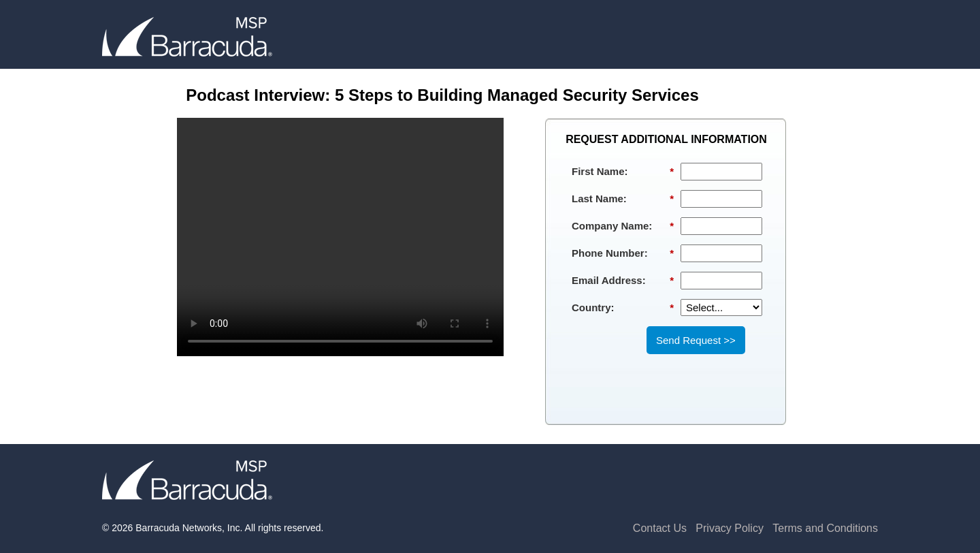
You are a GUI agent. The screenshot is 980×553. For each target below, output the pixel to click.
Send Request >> (696, 340)
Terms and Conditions (825, 528)
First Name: (623, 172)
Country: (623, 308)
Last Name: (623, 199)
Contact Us (660, 528)
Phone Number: (623, 253)
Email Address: (623, 281)
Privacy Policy (730, 528)
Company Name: (623, 226)
